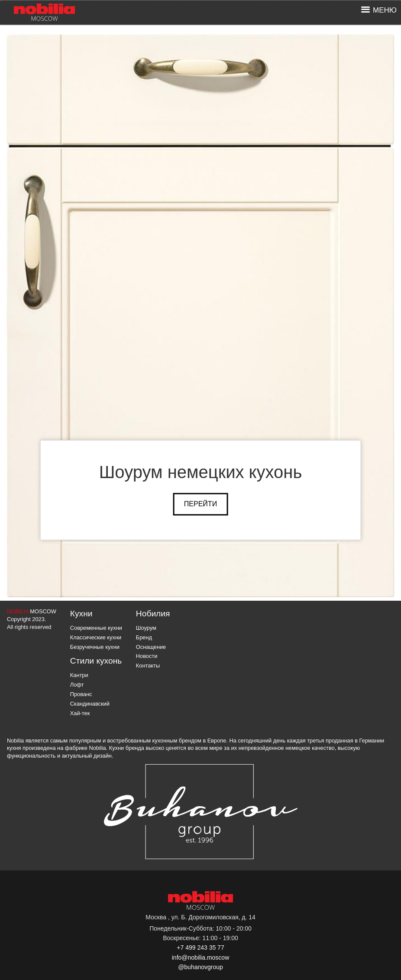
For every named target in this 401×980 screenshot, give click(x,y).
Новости (147, 656)
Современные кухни (96, 628)
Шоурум (146, 628)
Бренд (144, 637)
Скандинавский (90, 704)
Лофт (77, 685)
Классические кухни (96, 637)
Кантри (79, 675)
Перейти (200, 504)
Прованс (81, 694)
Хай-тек (80, 713)
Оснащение (151, 647)
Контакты (148, 666)
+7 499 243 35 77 (200, 947)
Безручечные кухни (95, 647)
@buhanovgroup (200, 967)
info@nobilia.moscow (201, 957)
